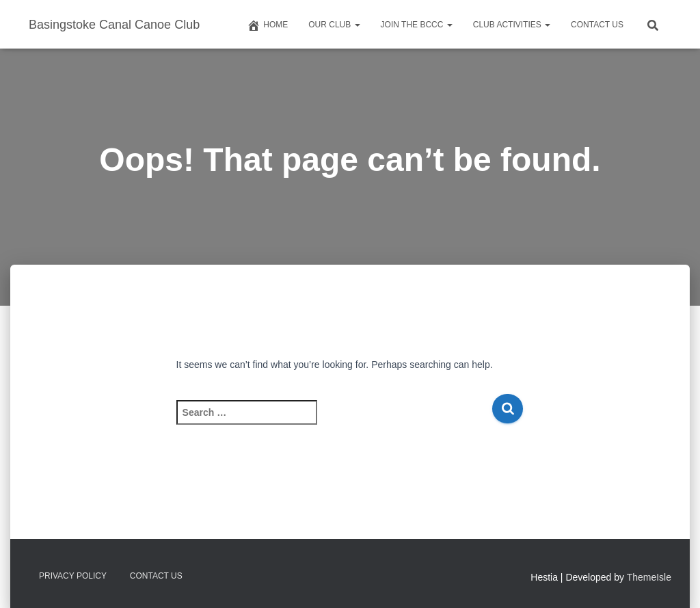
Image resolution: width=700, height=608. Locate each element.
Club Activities (512, 25)
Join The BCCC (417, 25)
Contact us (597, 25)
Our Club (334, 25)
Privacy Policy (73, 576)
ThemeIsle (649, 577)
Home (267, 25)
